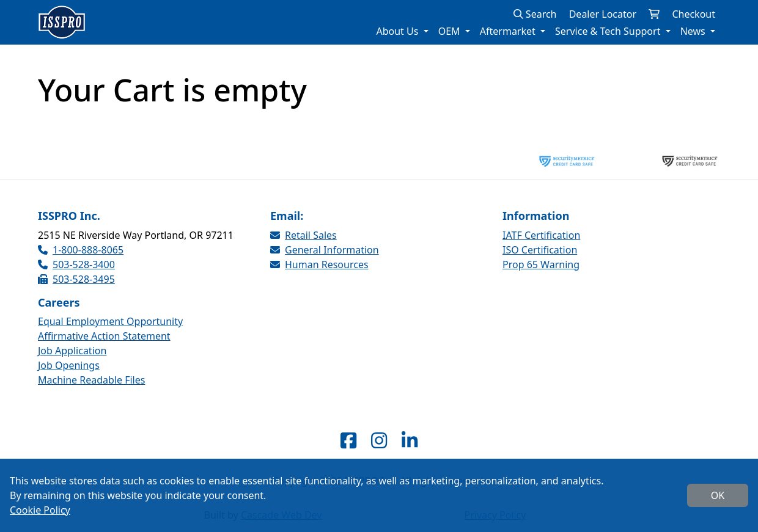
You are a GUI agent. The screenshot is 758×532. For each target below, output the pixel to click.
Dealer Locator (603, 14)
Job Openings (69, 365)
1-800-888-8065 (81, 250)
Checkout (694, 14)
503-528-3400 (76, 264)
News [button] (694, 31)
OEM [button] (451, 31)
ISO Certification (540, 250)
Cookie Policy (40, 510)
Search (535, 14)
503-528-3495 (76, 279)
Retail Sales (304, 235)
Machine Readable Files (91, 380)
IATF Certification (541, 235)
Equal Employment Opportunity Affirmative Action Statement (110, 329)
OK (718, 495)
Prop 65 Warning (541, 264)
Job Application (72, 351)
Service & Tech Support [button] (609, 31)
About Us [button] (398, 31)
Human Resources (319, 264)
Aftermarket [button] (509, 31)
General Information (325, 250)
